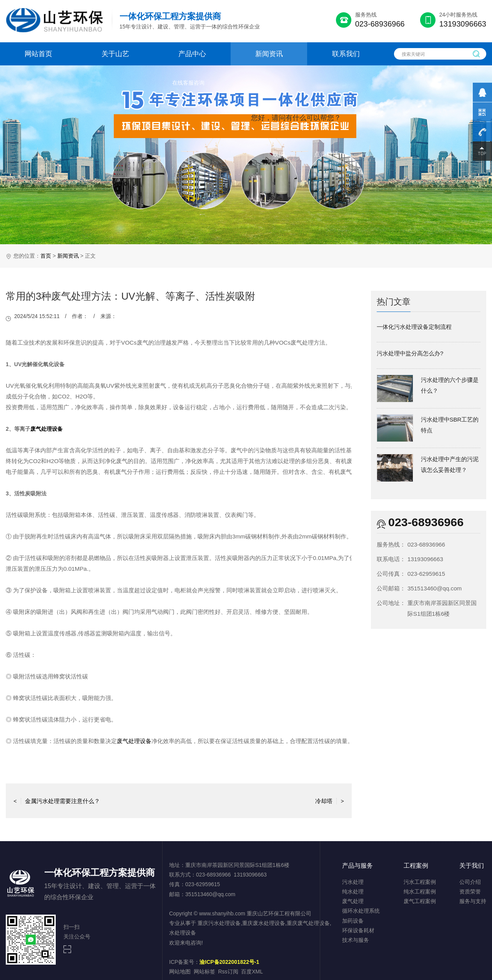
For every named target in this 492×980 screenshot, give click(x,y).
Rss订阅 (228, 972)
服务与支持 (473, 901)
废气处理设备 (47, 429)
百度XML (252, 972)
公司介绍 (470, 882)
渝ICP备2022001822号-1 (229, 962)
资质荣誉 (470, 892)
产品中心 (192, 54)
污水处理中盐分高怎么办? (410, 353)
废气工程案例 (420, 901)
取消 (279, 154)
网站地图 (180, 972)
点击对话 (326, 154)
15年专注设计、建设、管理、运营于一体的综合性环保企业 (190, 21)
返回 (179, 801)
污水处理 (353, 882)
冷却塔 (330, 801)
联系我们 (346, 54)
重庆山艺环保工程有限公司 (279, 913)
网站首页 (38, 54)
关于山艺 (115, 54)
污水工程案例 (420, 882)
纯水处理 (353, 892)
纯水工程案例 (420, 892)
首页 (46, 256)
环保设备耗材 (358, 930)
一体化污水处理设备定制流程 (414, 327)
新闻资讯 (269, 54)
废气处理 (353, 901)
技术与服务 (356, 940)
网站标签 (204, 972)
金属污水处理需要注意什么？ (57, 801)
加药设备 (353, 921)
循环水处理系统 (361, 911)
